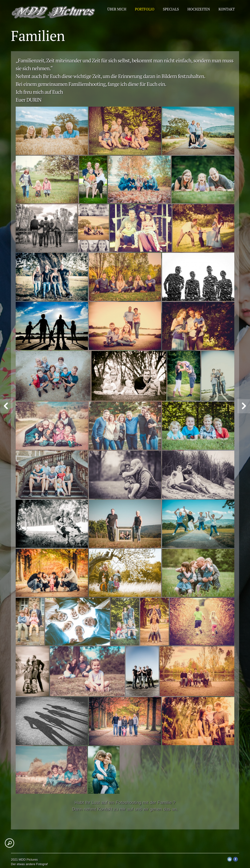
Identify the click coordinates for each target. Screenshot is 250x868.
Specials (171, 9)
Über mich (117, 9)
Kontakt (227, 9)
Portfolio (145, 9)
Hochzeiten (199, 9)
